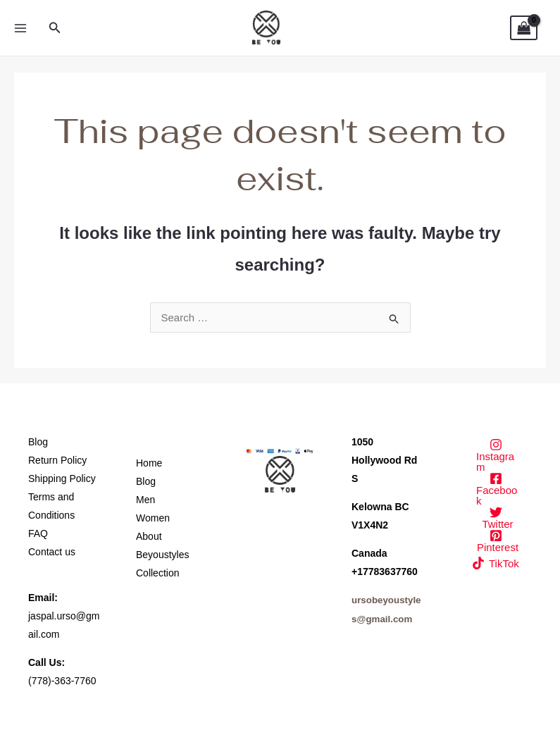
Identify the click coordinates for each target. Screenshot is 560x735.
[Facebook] (496, 489)
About (149, 536)
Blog (38, 442)
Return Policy (57, 460)
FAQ (38, 533)
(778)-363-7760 (62, 681)
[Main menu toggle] (20, 28)
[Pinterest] (496, 541)
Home (149, 463)
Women (153, 518)
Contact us (52, 552)
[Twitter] (496, 518)
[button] (55, 28)
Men (145, 500)
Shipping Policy (62, 478)
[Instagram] (496, 455)
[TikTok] (496, 563)
